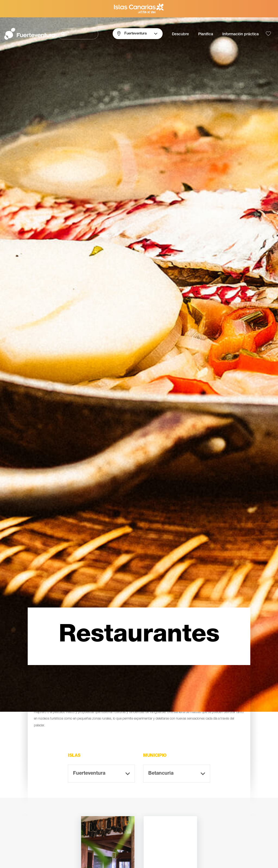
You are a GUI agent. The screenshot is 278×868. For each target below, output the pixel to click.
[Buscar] (78, 34)
